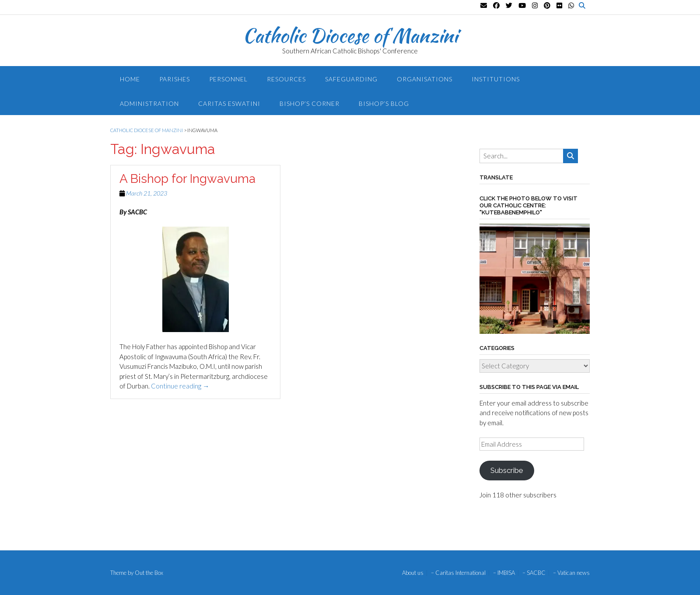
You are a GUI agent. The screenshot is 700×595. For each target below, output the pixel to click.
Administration (149, 103)
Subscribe (507, 470)
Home (130, 79)
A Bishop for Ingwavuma (187, 179)
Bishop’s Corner (310, 103)
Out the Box (149, 573)
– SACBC (534, 573)
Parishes (175, 79)
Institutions (496, 79)
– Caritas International (458, 573)
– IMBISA (504, 573)
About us (413, 573)
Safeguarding (351, 79)
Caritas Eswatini (229, 103)
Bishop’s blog (384, 103)
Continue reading (180, 386)
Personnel (228, 79)
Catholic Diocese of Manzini (350, 35)
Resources (286, 79)
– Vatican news (571, 573)
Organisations (425, 79)
